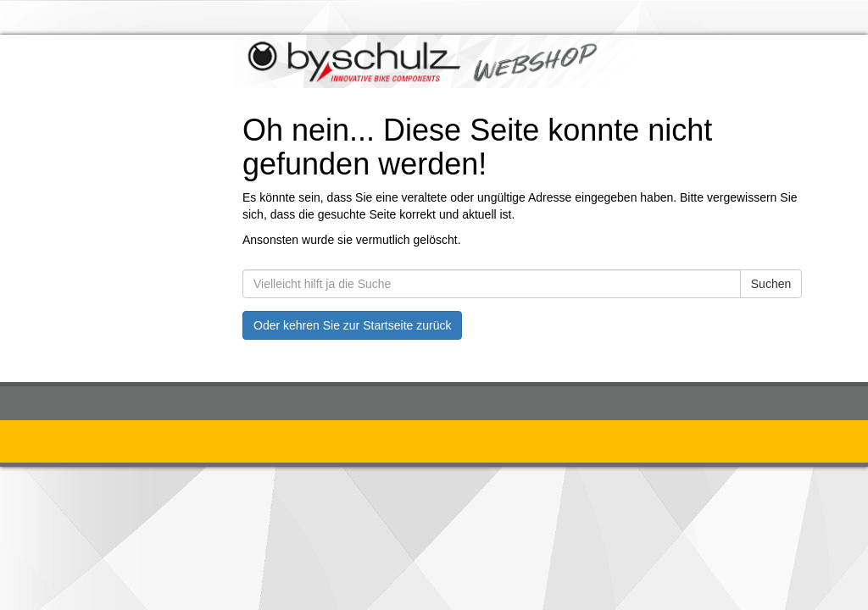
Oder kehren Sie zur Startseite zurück (352, 325)
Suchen (771, 284)
